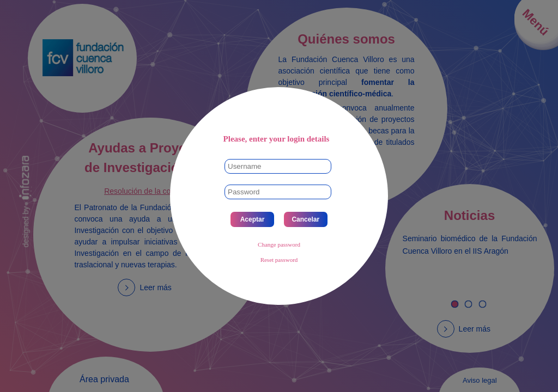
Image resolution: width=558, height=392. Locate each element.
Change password (279, 244)
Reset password (279, 260)
